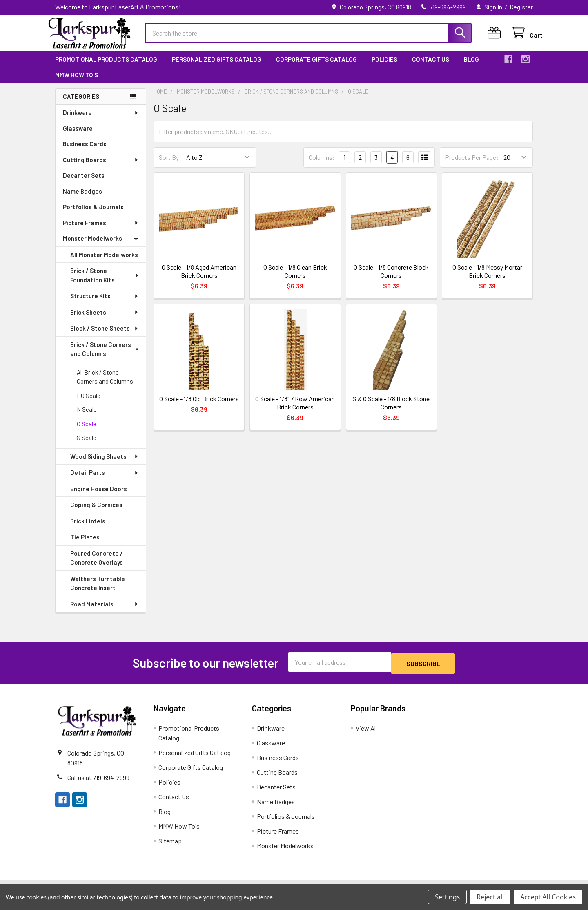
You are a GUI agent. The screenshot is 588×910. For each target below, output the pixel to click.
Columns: (322, 164)
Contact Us (431, 67)
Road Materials (105, 611)
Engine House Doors (99, 496)
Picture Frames (101, 230)
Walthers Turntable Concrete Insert (98, 591)
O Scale (87, 431)
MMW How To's (77, 82)
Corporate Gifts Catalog (316, 67)
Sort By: (170, 164)
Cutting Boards (101, 167)
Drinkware (101, 120)
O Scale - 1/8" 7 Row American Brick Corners (295, 410)
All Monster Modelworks (104, 262)
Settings (447, 897)
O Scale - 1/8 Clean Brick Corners (295, 278)
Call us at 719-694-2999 (98, 783)
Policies (384, 67)
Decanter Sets (84, 183)
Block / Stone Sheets (105, 335)
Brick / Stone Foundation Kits (105, 283)
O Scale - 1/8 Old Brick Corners (199, 406)
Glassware (78, 136)
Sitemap (170, 846)
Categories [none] (81, 104)
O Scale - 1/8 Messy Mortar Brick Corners (487, 278)
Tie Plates (85, 544)
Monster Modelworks (101, 246)
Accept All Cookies (548, 897)
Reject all (490, 897)
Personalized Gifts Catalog (217, 67)
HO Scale (89, 403)
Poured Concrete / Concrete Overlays (97, 565)
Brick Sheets (105, 320)
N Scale (87, 417)
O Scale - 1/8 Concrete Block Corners (391, 278)
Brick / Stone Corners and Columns (104, 357)
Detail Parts (105, 480)
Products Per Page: (472, 164)
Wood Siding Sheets (105, 464)
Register (521, 7)
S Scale (87, 445)
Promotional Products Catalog (106, 67)
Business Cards (85, 151)
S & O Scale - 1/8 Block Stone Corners (391, 410)
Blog (471, 67)
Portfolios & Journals (93, 214)
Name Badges (82, 199)
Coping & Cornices (96, 512)
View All (366, 734)
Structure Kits (105, 303)
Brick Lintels (88, 528)
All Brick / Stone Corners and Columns (105, 384)
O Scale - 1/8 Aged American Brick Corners (199, 278)
